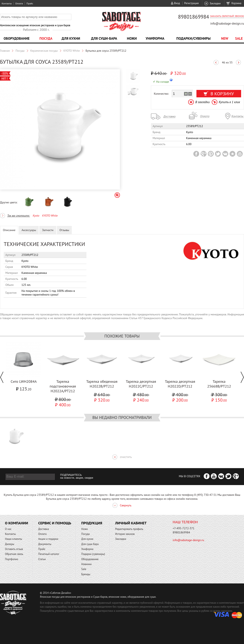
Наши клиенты (14, 539)
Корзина (236, 3)
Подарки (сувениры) (93, 554)
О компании (17, 523)
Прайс (30, 3)
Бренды (86, 574)
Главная (5, 51)
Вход (177, 3)
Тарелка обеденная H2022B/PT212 (102, 384)
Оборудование (17, 38)
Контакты (7, 3)
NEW (225, 38)
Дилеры (10, 544)
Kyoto (36, 216)
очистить (126, 457)
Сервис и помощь (55, 523)
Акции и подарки (48, 539)
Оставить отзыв (14, 549)
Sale (239, 38)
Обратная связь (14, 554)
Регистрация (191, 3)
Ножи (132, 38)
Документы (45, 544)
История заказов (125, 534)
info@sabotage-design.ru (227, 23)
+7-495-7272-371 (184, 528)
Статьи (42, 559)
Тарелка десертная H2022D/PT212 (180, 384)
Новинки (86, 564)
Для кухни (71, 38)
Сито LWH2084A (24, 381)
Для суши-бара (104, 38)
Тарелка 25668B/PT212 (219, 384)
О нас (8, 529)
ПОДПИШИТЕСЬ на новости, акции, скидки (77, 476)
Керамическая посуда (44, 51)
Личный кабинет (131, 523)
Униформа (155, 38)
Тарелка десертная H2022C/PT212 (141, 384)
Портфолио (12, 559)
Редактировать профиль (129, 529)
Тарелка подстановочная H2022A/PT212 (63, 386)
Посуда (46, 38)
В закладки (202, 102)
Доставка (44, 529)
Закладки (215, 3)
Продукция (92, 523)
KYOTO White (72, 51)
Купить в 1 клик (229, 102)
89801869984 (194, 17)
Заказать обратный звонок (227, 16)
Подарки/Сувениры (194, 38)
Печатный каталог (49, 554)
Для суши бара (90, 544)
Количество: (161, 94)
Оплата (19, 3)
